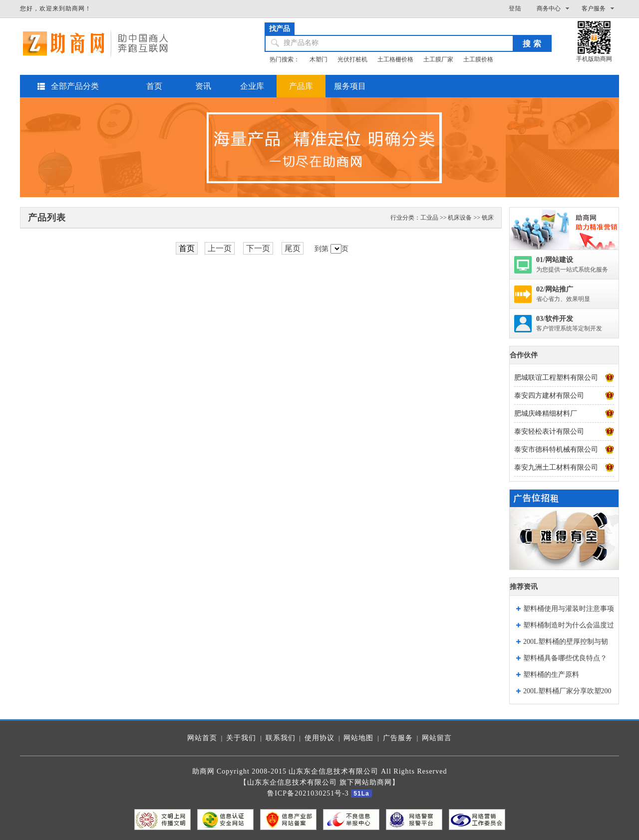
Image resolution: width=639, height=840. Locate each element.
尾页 (293, 248)
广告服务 (398, 738)
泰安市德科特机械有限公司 (556, 449)
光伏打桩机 (352, 59)
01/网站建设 (555, 260)
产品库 (301, 86)
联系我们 (281, 738)
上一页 (220, 248)
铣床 (488, 218)
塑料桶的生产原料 (551, 675)
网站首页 (202, 738)
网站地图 (358, 738)
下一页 (258, 248)
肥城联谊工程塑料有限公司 (556, 378)
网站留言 (437, 738)
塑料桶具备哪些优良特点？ (565, 658)
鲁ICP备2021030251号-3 (308, 793)
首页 (154, 86)
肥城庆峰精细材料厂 (546, 414)
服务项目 (350, 86)
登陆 (515, 8)
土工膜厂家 (438, 59)
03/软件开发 (555, 319)
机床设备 (460, 218)
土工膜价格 (478, 59)
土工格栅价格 (395, 59)
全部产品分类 (75, 86)
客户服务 (594, 8)
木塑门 (319, 59)
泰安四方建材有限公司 (549, 396)
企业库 (252, 86)
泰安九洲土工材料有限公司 (556, 467)
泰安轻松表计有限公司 (549, 431)
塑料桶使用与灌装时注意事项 (569, 609)
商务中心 (549, 8)
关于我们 (241, 738)
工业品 (429, 218)
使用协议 (319, 738)
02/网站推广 (555, 289)
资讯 (203, 86)
